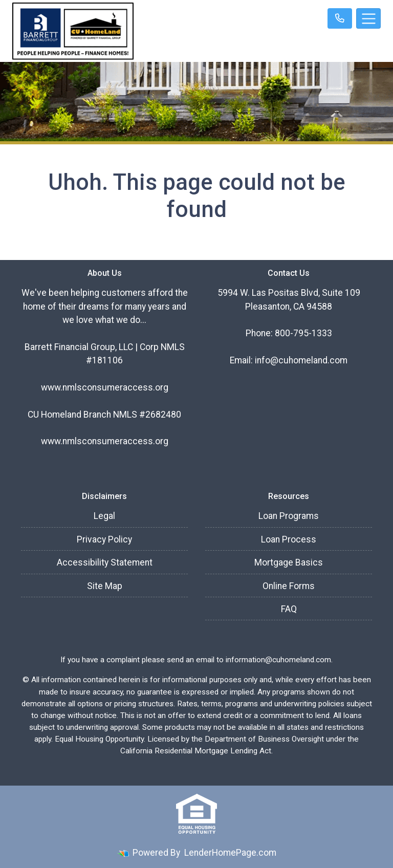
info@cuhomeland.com (301, 360)
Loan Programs (289, 516)
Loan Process (289, 539)
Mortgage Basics (289, 562)
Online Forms (289, 586)
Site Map (105, 586)
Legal (104, 516)
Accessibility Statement (105, 562)
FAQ (289, 609)
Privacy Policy (104, 539)
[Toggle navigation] (368, 18)
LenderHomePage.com (230, 853)
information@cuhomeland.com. (279, 660)
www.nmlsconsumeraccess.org (105, 387)
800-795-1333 (303, 333)
